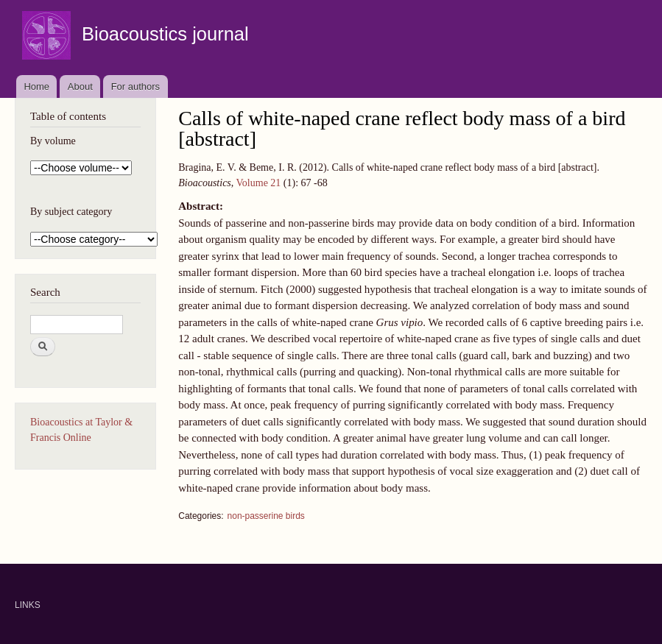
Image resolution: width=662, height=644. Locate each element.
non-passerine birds (266, 516)
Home (36, 86)
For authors (135, 86)
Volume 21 (259, 183)
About (80, 86)
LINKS (28, 605)
